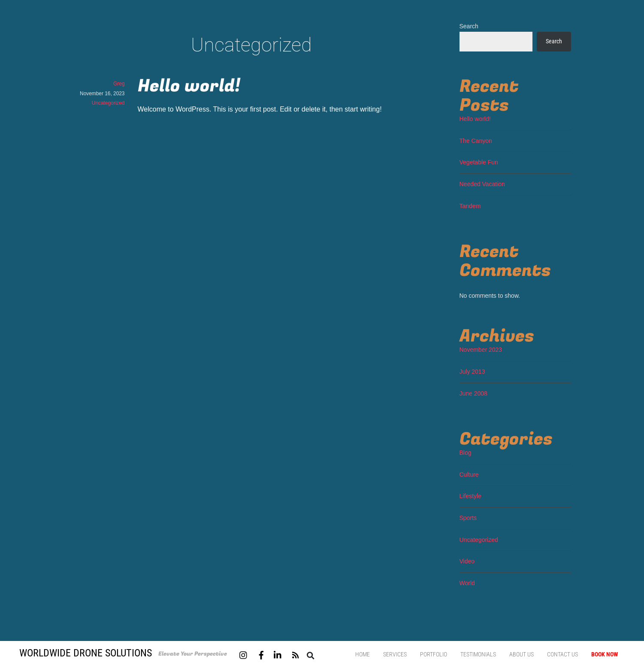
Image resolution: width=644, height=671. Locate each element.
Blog (466, 453)
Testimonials (478, 654)
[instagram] (244, 654)
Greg (119, 84)
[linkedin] (278, 654)
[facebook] (261, 654)
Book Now (605, 654)
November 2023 (481, 350)
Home (363, 654)
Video (467, 561)
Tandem (470, 206)
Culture (469, 475)
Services (395, 654)
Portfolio (434, 654)
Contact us (562, 654)
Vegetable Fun (479, 162)
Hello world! (189, 86)
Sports (468, 518)
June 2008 (473, 393)
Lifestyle (470, 496)
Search (469, 26)
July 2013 (472, 372)
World (467, 583)
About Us (522, 654)
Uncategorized (108, 103)
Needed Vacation (482, 184)
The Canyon (476, 141)
